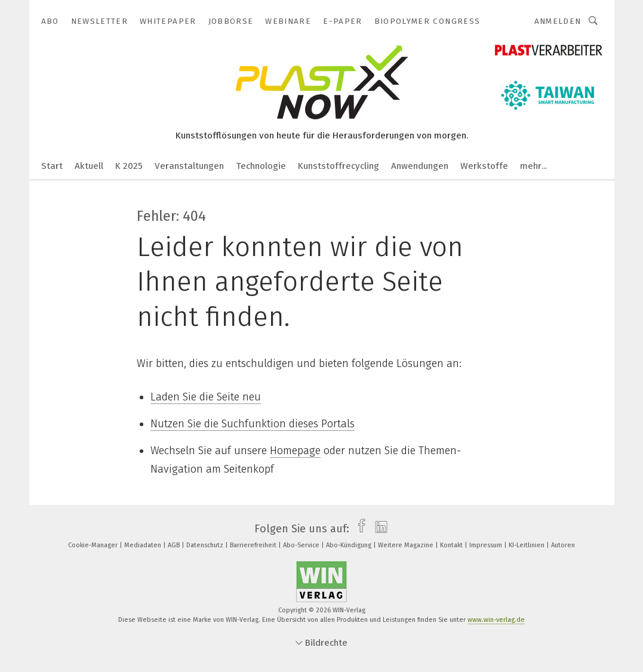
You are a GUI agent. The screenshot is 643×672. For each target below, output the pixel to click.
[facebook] (359, 529)
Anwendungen (420, 166)
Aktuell (89, 166)
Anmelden (558, 21)
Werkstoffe (484, 166)
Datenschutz (206, 545)
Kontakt (452, 545)
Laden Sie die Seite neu (206, 397)
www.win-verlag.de (496, 620)
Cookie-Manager (94, 545)
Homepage (295, 451)
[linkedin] (378, 529)
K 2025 (129, 166)
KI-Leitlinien (527, 545)
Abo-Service (302, 545)
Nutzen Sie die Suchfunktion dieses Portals (253, 424)
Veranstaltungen (189, 166)
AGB (175, 545)
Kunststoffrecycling (339, 166)
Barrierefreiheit (254, 545)
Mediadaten (144, 545)
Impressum (487, 545)
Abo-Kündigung (350, 545)
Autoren (563, 545)
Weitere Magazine (407, 545)
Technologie (261, 166)
